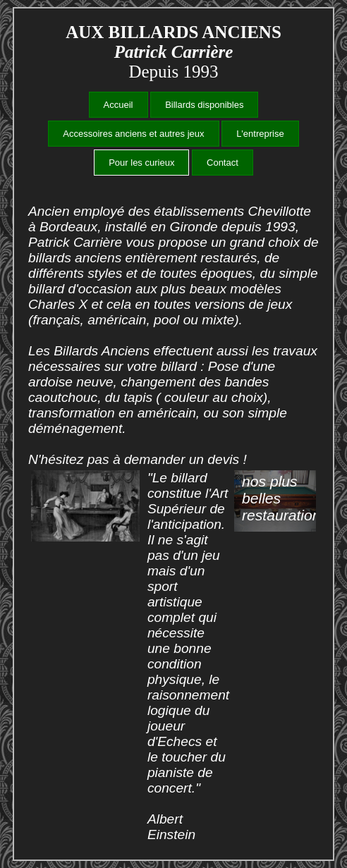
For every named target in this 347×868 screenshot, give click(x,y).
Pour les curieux (141, 163)
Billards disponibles (204, 105)
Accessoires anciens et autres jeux (133, 134)
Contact (223, 163)
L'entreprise (260, 134)
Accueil (118, 105)
